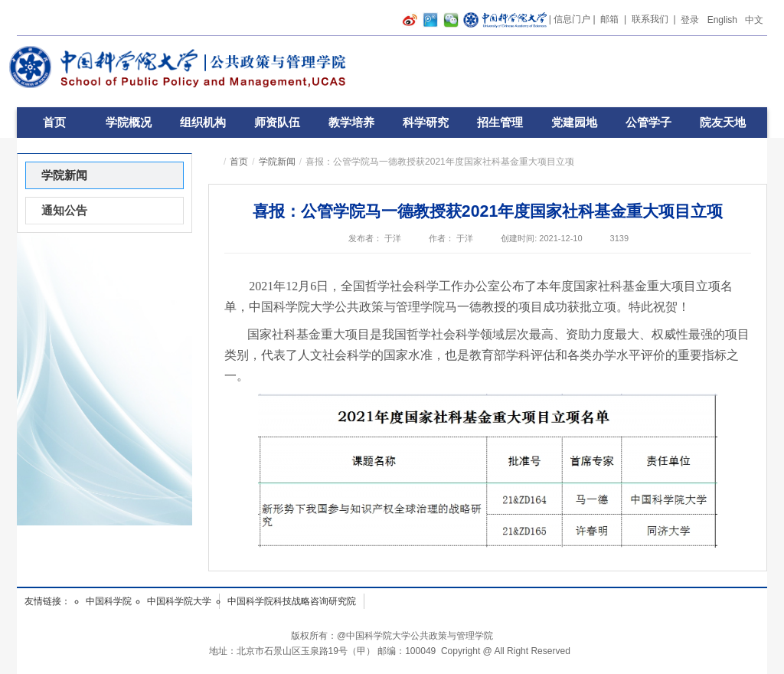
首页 (54, 122)
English (722, 20)
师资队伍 (277, 122)
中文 (754, 20)
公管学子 (648, 122)
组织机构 (203, 122)
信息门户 (572, 19)
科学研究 (426, 122)
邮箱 (609, 19)
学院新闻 (277, 162)
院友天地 (723, 122)
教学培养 (351, 122)
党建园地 (574, 122)
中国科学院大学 (179, 601)
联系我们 (650, 19)
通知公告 (64, 210)
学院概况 (129, 122)
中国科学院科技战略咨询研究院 (292, 601)
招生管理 (500, 122)
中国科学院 (109, 601)
